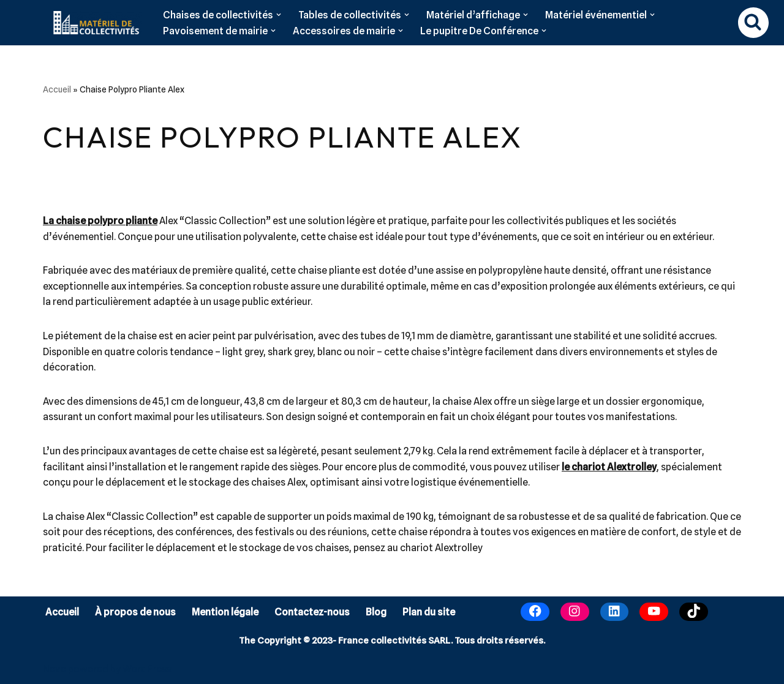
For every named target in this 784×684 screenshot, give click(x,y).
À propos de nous (135, 612)
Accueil (57, 89)
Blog (376, 612)
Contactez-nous (312, 612)
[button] (279, 15)
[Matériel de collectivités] (93, 23)
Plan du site (429, 612)
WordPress (147, 669)
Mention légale (225, 612)
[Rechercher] (753, 23)
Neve (55, 669)
